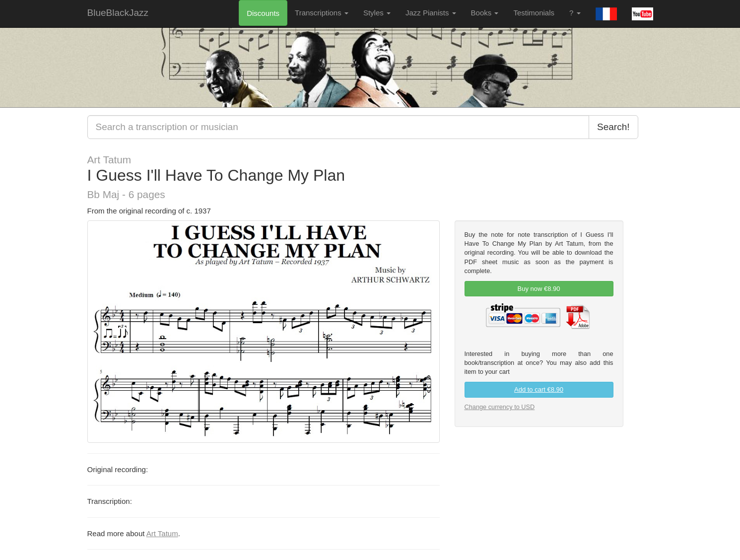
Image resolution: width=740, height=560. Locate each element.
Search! (613, 127)
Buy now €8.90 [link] (538, 289)
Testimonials (534, 13)
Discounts (263, 13)
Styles (377, 13)
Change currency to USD (500, 407)
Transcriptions (322, 13)
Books (485, 13)
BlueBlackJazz (118, 13)
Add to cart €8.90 (539, 389)
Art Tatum (162, 533)
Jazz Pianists (431, 13)
